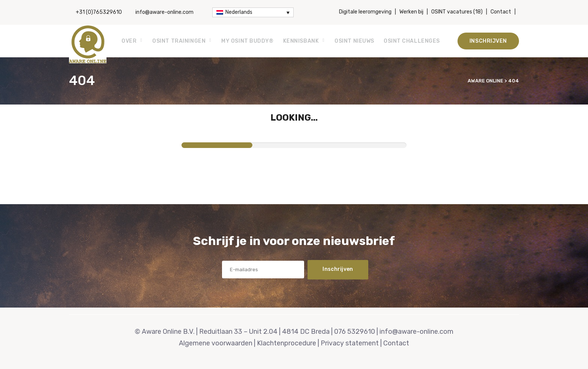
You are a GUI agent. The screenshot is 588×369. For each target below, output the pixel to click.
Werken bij (411, 12)
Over (129, 41)
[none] (253, 12)
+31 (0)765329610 (99, 12)
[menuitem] (253, 12)
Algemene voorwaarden (216, 343)
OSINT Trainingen (179, 41)
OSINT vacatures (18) (457, 12)
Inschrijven (488, 41)
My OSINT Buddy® (247, 41)
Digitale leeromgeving (365, 12)
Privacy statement (350, 343)
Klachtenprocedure (286, 343)
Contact (501, 12)
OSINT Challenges (412, 41)
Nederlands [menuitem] (239, 12)
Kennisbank (301, 41)
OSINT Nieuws (354, 41)
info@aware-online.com (164, 12)
